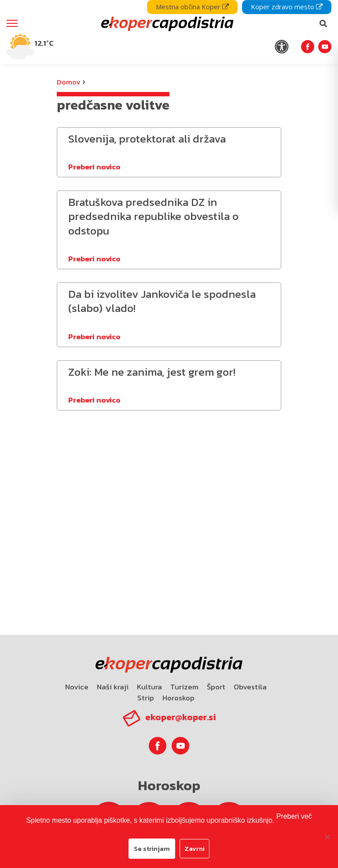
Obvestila (250, 687)
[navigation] (169, 32)
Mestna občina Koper (192, 7)
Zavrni (195, 848)
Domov (68, 82)
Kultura (149, 687)
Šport (216, 687)
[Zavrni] (327, 837)
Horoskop (178, 698)
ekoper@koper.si (180, 717)
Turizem (184, 687)
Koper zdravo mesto (287, 7)
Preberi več (294, 816)
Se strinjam (152, 848)
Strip (146, 698)
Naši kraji (113, 687)
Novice (77, 687)
